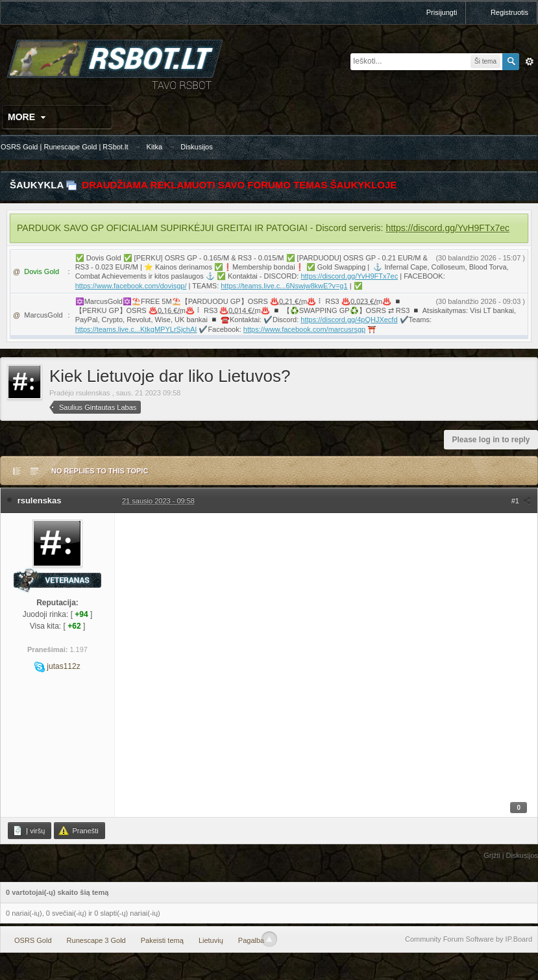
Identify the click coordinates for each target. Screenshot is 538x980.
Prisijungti (442, 12)
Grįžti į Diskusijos (511, 855)
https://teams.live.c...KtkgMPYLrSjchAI (136, 329)
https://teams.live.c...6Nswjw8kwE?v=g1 (284, 286)
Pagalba (251, 940)
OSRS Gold (33, 940)
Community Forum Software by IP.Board (469, 939)
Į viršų (29, 831)
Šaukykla (37, 185)
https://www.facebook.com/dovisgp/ (131, 286)
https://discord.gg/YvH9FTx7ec (447, 228)
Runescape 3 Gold (96, 940)
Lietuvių (211, 940)
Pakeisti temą (162, 940)
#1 (521, 501)
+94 (81, 614)
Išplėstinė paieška (530, 62)
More (28, 117)
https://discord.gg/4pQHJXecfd (349, 320)
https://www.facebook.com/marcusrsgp (304, 329)
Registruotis (509, 12)
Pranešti (78, 831)
